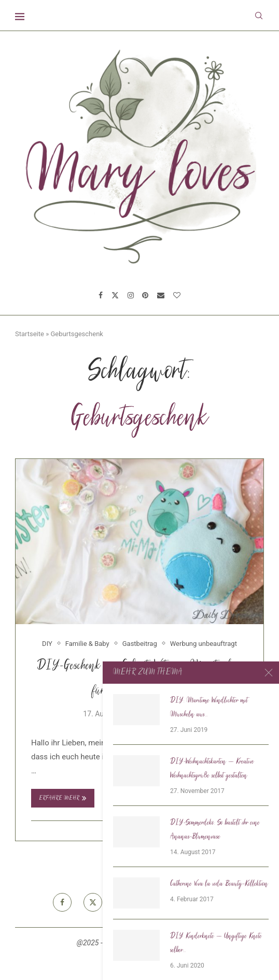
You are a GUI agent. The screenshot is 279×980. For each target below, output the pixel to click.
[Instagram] (131, 295)
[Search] (259, 16)
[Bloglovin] (177, 295)
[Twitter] (115, 295)
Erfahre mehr (63, 798)
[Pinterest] (145, 295)
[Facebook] (101, 295)
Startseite (30, 334)
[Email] (161, 295)
